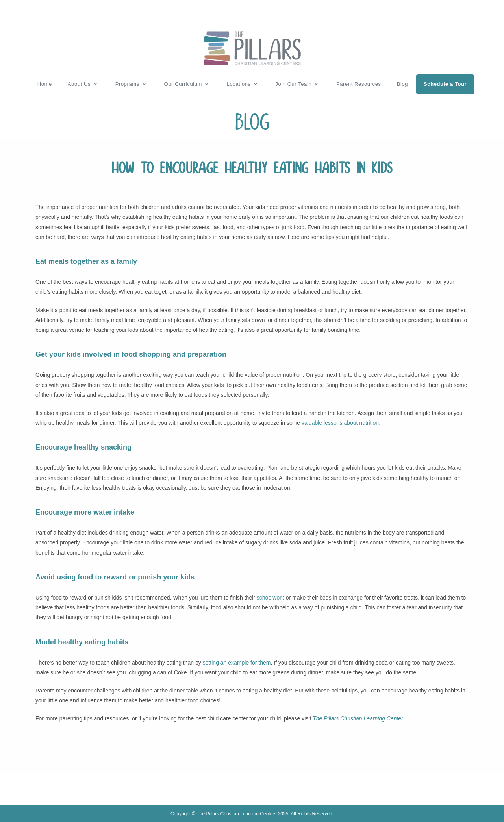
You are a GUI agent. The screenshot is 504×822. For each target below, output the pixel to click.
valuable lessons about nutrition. (341, 423)
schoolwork (271, 598)
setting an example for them (237, 663)
